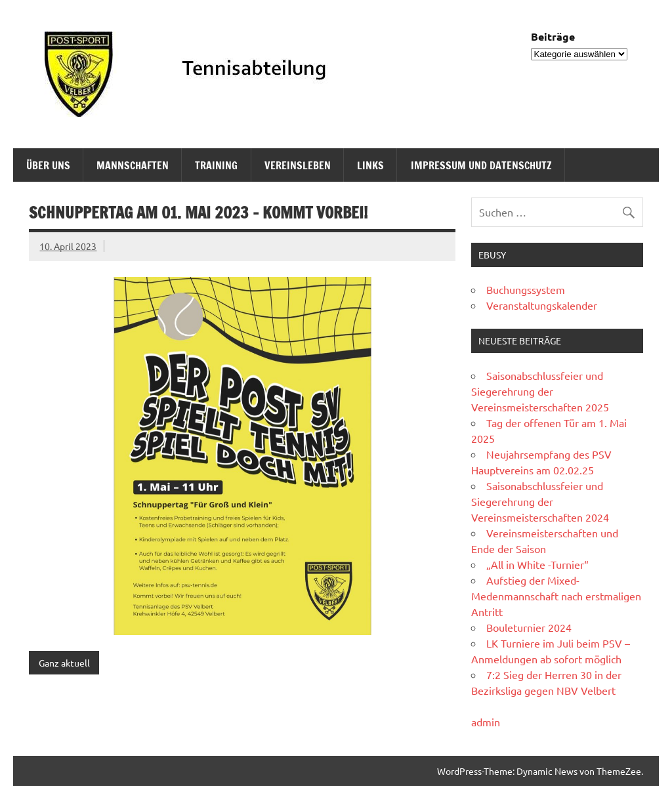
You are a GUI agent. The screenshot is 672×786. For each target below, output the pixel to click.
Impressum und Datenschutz (481, 165)
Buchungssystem (526, 289)
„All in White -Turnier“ (537, 564)
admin (486, 722)
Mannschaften (133, 165)
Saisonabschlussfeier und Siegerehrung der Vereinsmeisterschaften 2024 (540, 501)
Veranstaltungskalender (542, 305)
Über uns (48, 165)
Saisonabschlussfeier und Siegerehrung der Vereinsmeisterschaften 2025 (540, 391)
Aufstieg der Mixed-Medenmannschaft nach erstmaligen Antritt (556, 596)
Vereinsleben (298, 165)
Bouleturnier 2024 (529, 627)
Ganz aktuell (64, 663)
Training (216, 165)
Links (370, 165)
